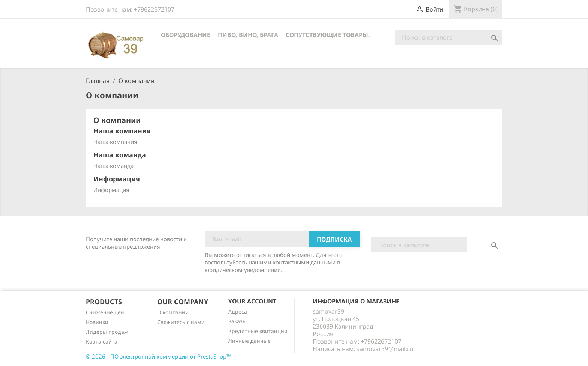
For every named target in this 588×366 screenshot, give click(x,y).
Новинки (97, 322)
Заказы (238, 321)
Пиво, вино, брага (248, 35)
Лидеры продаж (107, 332)
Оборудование (186, 35)
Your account (252, 301)
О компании (173, 312)
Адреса (238, 311)
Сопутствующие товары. (328, 35)
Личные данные (250, 341)
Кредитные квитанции (258, 331)
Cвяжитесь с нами (181, 322)
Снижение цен (105, 312)
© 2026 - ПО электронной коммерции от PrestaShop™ (158, 356)
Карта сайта (102, 341)
